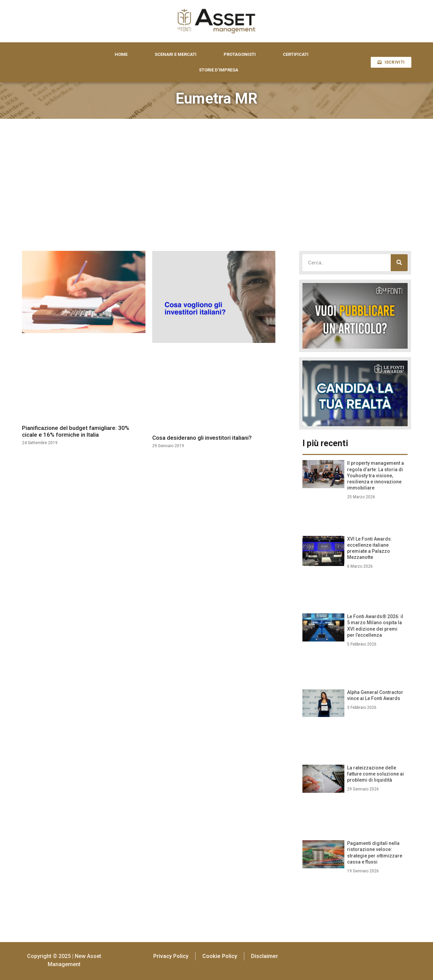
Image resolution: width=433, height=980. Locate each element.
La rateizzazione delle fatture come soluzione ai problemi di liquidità (375, 774)
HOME (121, 54)
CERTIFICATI (296, 54)
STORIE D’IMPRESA (219, 70)
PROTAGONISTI (240, 54)
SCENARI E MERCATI (176, 54)
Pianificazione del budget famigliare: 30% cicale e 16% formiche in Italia (76, 431)
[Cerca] (399, 263)
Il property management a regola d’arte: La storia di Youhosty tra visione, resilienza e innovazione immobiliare (375, 475)
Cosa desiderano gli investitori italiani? (202, 438)
